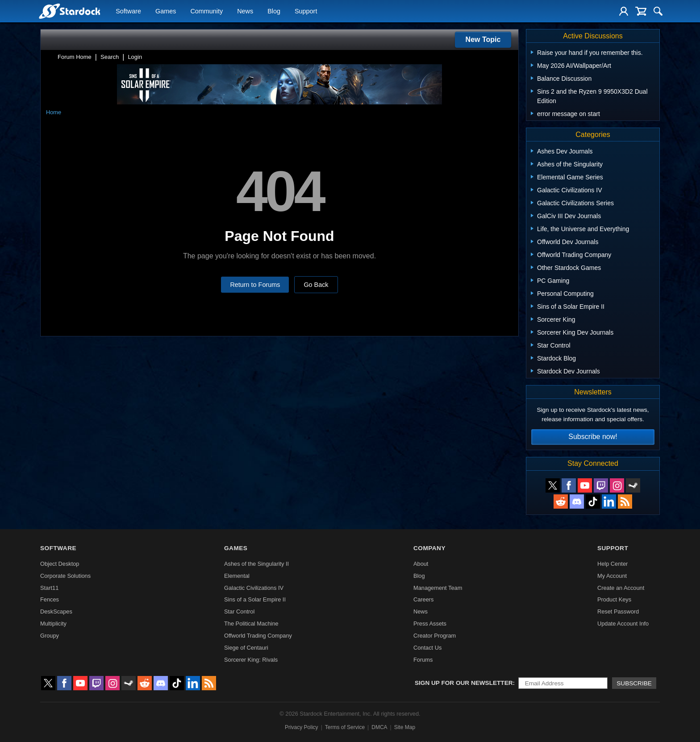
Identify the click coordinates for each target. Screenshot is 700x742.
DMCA (379, 727)
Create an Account (621, 588)
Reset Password (618, 611)
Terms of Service (345, 727)
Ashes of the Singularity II (256, 564)
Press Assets (430, 624)
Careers (424, 599)
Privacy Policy (302, 727)
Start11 (49, 588)
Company (429, 548)
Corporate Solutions (65, 576)
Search (110, 57)
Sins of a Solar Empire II (255, 599)
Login (135, 57)
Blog (274, 12)
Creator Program (435, 636)
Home (54, 112)
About (421, 564)
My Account (612, 576)
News (245, 12)
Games (166, 12)
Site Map (405, 727)
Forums (423, 660)
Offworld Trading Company (258, 636)
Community (206, 12)
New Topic (483, 39)
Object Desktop (60, 564)
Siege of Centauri (246, 648)
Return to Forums (255, 285)
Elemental (237, 576)
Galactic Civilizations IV (254, 588)
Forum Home (75, 57)
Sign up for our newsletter (464, 683)
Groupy (50, 636)
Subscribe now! (593, 437)
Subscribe (634, 683)
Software (128, 12)
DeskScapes (56, 611)
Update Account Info (623, 624)
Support (306, 12)
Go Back (316, 285)
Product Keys (614, 599)
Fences (50, 599)
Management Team (438, 588)
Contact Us (427, 648)
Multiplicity (53, 624)
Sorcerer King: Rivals (251, 660)
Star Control (239, 611)
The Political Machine (251, 624)
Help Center (612, 564)
